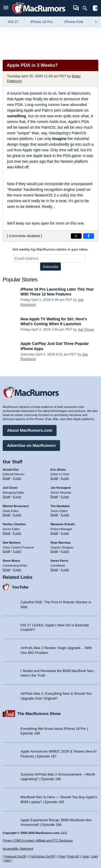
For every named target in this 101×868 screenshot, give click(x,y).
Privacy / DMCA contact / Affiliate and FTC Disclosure (38, 840)
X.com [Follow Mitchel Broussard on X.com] (17, 515)
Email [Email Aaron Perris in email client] (54, 570)
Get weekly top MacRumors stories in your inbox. (50, 249)
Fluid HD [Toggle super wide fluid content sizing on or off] (73, 856)
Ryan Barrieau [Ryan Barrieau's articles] (61, 543)
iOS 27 (13, 22)
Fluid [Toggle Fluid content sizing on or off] (62, 856)
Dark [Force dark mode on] (7, 860)
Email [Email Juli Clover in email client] (6, 497)
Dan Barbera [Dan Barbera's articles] (11, 543)
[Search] (87, 8)
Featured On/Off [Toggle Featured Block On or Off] (15, 856)
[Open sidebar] (95, 9)
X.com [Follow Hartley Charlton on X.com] (17, 533)
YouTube (20, 587)
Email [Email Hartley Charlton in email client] (6, 533)
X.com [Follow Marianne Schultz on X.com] (65, 533)
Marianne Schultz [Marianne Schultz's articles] (63, 524)
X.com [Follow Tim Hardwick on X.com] (65, 515)
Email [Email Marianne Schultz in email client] (54, 533)
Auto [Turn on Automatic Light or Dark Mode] (86, 856)
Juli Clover (86, 329)
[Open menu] (6, 8)
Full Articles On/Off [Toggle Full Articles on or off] (42, 856)
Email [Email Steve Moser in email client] (6, 570)
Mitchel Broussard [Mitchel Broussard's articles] (16, 506)
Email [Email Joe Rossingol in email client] (54, 497)
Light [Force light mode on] (95, 856)
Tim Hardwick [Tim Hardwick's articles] (60, 506)
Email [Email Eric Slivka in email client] (54, 478)
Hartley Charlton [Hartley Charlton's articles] (14, 524)
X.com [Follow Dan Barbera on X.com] (17, 551)
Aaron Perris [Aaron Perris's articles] (60, 561)
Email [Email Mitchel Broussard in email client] (6, 515)
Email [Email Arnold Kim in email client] (6, 478)
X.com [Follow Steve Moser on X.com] (17, 570)
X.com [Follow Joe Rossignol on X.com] (65, 497)
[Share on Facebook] (89, 236)
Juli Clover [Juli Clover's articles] (10, 488)
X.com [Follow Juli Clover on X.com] (17, 497)
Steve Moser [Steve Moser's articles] (11, 561)
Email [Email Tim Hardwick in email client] (54, 515)
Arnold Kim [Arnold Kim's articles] (11, 470)
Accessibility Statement (18, 849)
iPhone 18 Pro (41, 22)
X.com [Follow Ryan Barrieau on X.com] (65, 551)
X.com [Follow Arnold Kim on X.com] (17, 478)
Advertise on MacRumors (31, 445)
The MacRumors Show (39, 714)
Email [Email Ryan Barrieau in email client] (54, 551)
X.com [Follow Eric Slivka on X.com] (65, 478)
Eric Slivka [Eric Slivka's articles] (58, 470)
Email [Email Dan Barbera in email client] (6, 551)
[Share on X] (76, 236)
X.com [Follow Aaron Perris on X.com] (65, 570)
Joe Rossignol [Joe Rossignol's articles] (61, 488)
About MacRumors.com (30, 430)
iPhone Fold (74, 22)
